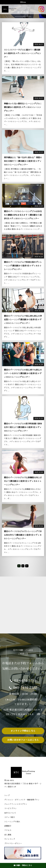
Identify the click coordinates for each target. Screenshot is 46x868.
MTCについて (10, 813)
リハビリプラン (10, 808)
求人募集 (8, 835)
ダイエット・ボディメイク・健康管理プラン (22, 800)
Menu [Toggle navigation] (23, 2)
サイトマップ (10, 839)
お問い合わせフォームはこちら (23, 740)
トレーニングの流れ (12, 822)
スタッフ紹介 (10, 817)
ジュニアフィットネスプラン (16, 804)
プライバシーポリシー (13, 843)
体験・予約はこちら (23, 865)
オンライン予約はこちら (23, 731)
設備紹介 (8, 826)
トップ (7, 795)
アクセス (8, 830)
